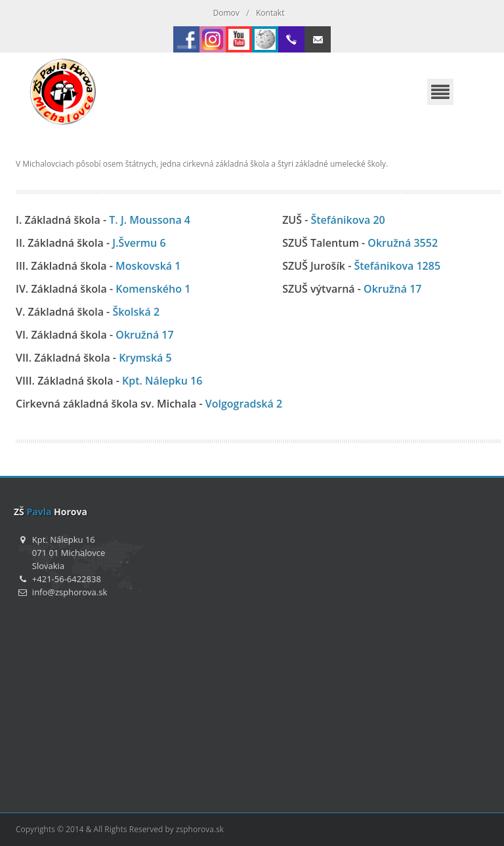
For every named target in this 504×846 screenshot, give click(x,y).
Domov (226, 13)
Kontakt (270, 13)
